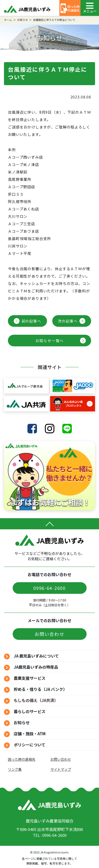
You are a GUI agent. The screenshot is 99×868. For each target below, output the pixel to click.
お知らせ (22, 20)
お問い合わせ (49, 634)
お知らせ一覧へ (50, 341)
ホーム (8, 20)
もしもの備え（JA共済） (36, 700)
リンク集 (15, 769)
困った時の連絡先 (22, 759)
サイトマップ (61, 769)
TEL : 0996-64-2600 (50, 835)
